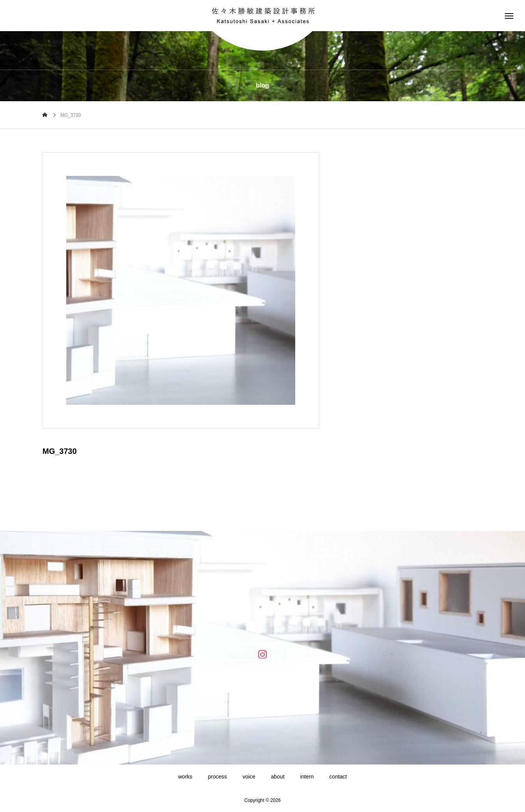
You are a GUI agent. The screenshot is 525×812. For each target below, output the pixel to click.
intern (307, 777)
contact (338, 777)
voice (249, 777)
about (278, 777)
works (185, 777)
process (218, 777)
